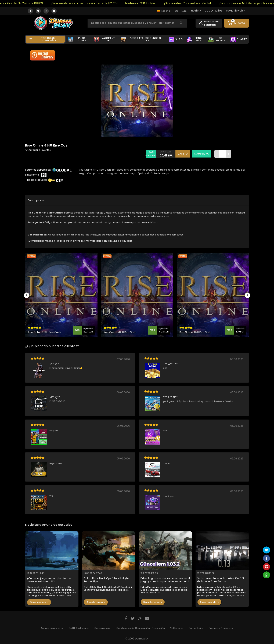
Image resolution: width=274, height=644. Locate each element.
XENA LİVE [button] (194, 39)
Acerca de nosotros (52, 628)
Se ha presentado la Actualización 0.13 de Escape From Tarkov (221, 580)
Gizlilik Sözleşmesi (79, 628)
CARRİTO (183, 154)
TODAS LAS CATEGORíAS (43, 39)
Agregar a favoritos (38, 150)
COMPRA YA (201, 154)
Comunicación (103, 628)
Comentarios (196, 628)
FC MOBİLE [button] (217, 39)
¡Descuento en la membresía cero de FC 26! (91, 3)
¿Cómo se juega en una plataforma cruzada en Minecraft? (49, 580)
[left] (25, 295)
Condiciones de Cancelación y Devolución (141, 628)
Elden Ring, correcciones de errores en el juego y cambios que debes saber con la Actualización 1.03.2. (165, 580)
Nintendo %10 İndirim (148, 3)
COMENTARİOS (214, 11)
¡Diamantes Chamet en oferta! (195, 3)
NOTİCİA (196, 11)
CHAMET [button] (239, 39)
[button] (237, 23)
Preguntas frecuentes (221, 628)
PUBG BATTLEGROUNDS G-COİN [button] (142, 39)
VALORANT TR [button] (104, 39)
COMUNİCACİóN (236, 11)
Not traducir (177, 628)
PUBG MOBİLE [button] (77, 39)
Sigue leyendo (39, 602)
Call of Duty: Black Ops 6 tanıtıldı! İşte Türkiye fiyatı (106, 580)
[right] (249, 295)
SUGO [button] (176, 39)
